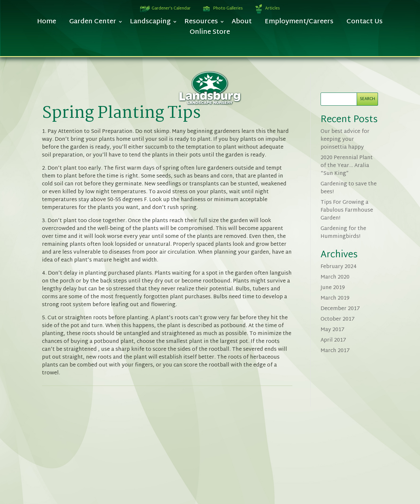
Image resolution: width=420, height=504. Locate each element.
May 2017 (333, 330)
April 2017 (333, 340)
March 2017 (335, 351)
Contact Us (365, 23)
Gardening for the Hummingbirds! (343, 233)
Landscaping (150, 23)
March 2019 (335, 298)
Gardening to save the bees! (349, 188)
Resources (201, 23)
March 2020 (335, 277)
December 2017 (340, 309)
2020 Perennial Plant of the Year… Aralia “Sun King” (347, 166)
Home (47, 23)
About (242, 23)
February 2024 (339, 267)
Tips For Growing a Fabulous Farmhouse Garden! (347, 210)
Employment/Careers (299, 23)
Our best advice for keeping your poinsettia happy (345, 140)
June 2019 (333, 288)
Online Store (210, 34)
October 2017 (338, 319)
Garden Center (93, 23)
